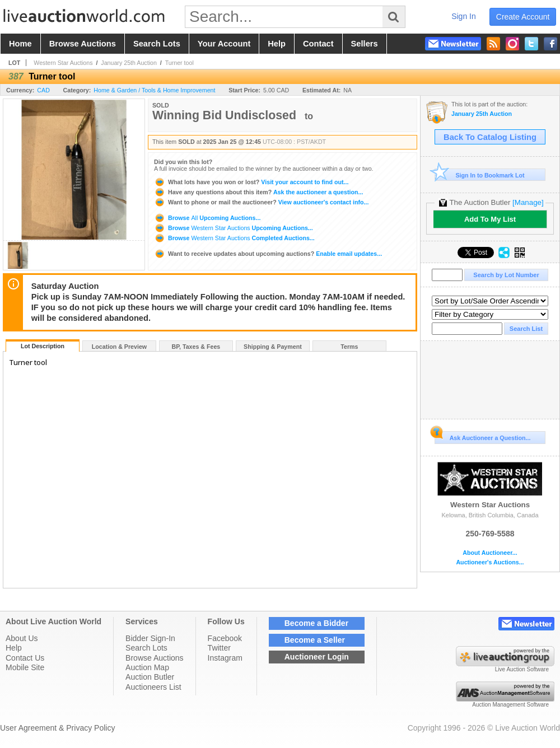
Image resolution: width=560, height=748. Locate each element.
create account (523, 17)
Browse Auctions (155, 658)
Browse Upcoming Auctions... (207, 218)
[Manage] (528, 202)
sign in (464, 16)
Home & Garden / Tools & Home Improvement (154, 90)
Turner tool (179, 63)
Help (14, 648)
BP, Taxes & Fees (196, 347)
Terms (349, 347)
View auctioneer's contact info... (261, 202)
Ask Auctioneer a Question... (482, 436)
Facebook (225, 638)
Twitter (219, 648)
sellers (365, 44)
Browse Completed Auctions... (234, 238)
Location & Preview (119, 347)
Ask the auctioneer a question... (258, 192)
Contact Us (25, 658)
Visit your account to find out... (251, 182)
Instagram (225, 658)
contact (318, 44)
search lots (157, 44)
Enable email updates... (268, 254)
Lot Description (43, 346)
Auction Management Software (510, 705)
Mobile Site (25, 667)
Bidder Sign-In (150, 638)
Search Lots (146, 648)
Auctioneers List (153, 687)
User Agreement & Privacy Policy (57, 728)
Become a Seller (315, 640)
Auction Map (147, 667)
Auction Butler (150, 677)
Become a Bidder (316, 623)
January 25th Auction (129, 63)
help (277, 44)
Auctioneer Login (317, 657)
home (20, 44)
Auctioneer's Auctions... (490, 562)
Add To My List (490, 219)
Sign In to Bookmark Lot (480, 175)
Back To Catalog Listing (490, 137)
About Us (22, 638)
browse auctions (83, 44)
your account (224, 44)
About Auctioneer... (490, 553)
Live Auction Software (522, 669)
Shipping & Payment (273, 347)
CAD (43, 90)
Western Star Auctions (63, 63)
